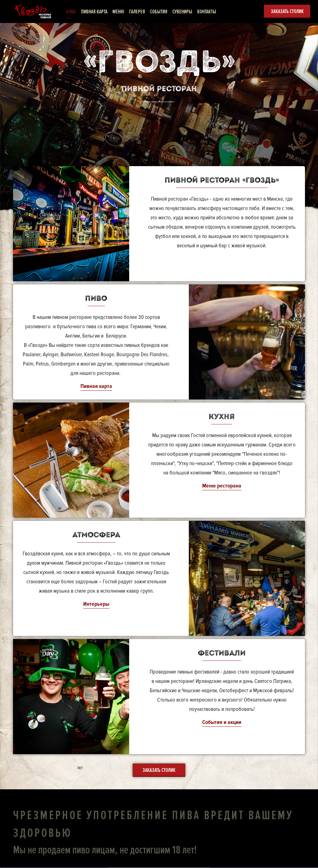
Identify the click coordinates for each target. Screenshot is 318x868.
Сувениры (182, 12)
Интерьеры (96, 604)
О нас (71, 12)
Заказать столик (287, 11)
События (159, 12)
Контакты (207, 12)
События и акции (222, 722)
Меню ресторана (222, 486)
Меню (118, 12)
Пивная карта (94, 12)
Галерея (137, 12)
